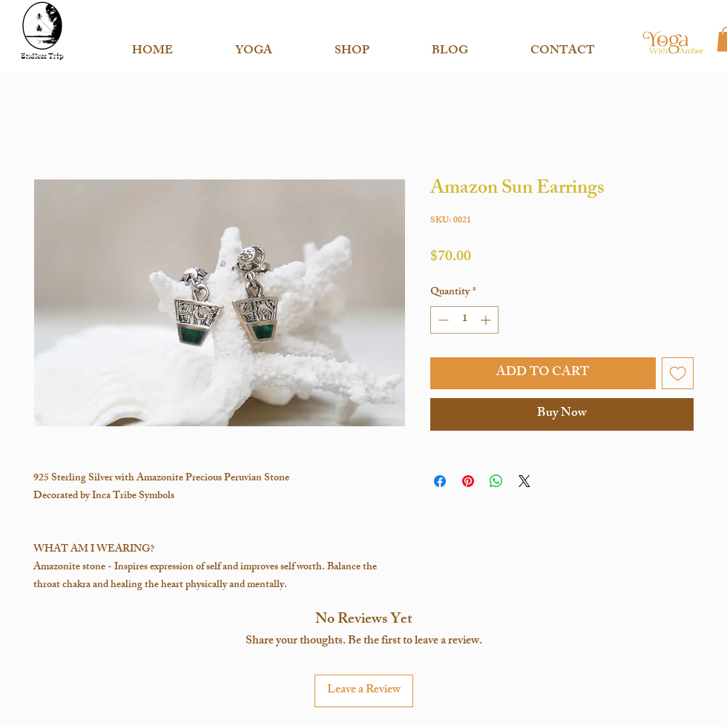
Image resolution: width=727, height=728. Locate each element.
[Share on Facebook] (440, 481)
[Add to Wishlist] (678, 374)
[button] (254, 45)
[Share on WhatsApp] (496, 481)
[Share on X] (524, 481)
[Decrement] (442, 320)
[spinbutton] (464, 320)
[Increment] (487, 320)
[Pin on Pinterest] (468, 481)
